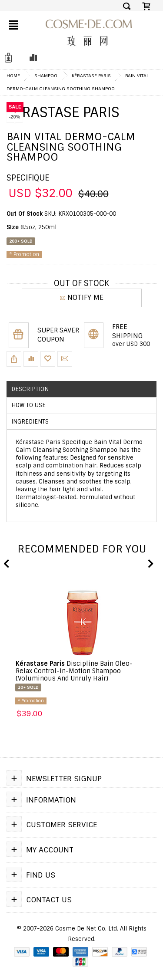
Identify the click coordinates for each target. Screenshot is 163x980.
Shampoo (46, 76)
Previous (7, 564)
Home (13, 76)
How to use (28, 405)
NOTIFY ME (82, 298)
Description (30, 389)
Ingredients (30, 422)
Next (150, 564)
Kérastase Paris (91, 76)
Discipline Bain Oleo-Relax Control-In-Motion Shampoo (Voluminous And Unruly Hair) (74, 671)
